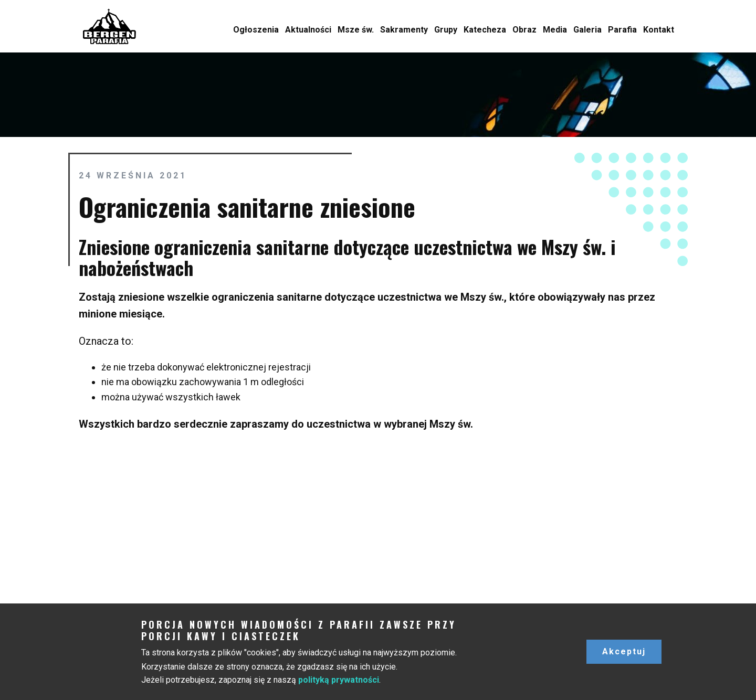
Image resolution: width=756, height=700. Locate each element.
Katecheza (485, 30)
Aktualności (308, 30)
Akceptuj (624, 651)
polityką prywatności (339, 680)
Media (555, 30)
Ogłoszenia (256, 30)
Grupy (446, 30)
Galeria (587, 30)
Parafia (622, 30)
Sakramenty (404, 30)
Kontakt (659, 30)
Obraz (524, 30)
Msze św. (356, 30)
